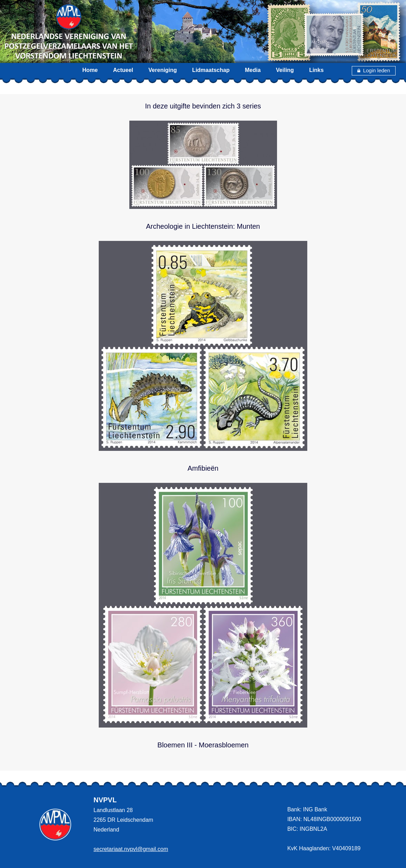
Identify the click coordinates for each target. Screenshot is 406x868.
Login (367, 70)
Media (253, 70)
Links (316, 70)
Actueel (123, 70)
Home (90, 70)
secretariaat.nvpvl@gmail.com (131, 849)
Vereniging (163, 70)
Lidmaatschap (211, 70)
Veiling (285, 70)
